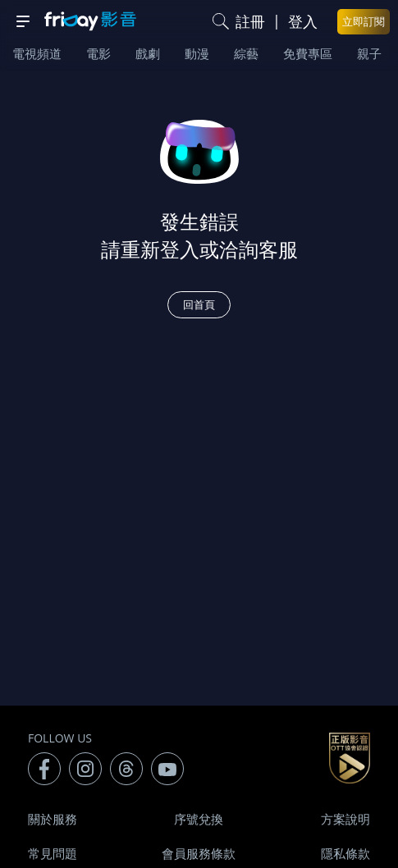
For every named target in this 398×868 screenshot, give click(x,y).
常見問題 (53, 853)
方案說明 (345, 819)
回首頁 (199, 304)
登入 (303, 21)
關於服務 (53, 819)
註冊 (250, 21)
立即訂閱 (364, 21)
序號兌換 (199, 819)
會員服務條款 (199, 853)
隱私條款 (345, 853)
